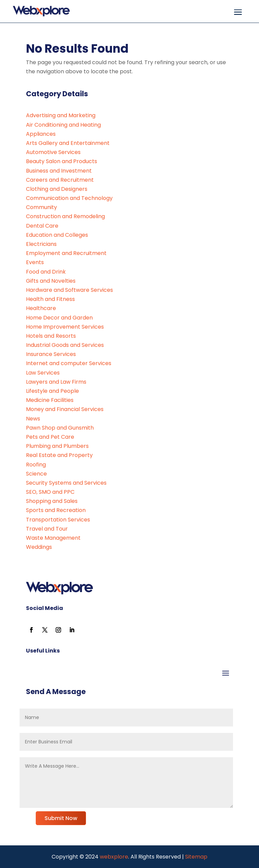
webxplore (113, 857)
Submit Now (61, 818)
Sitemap (196, 857)
